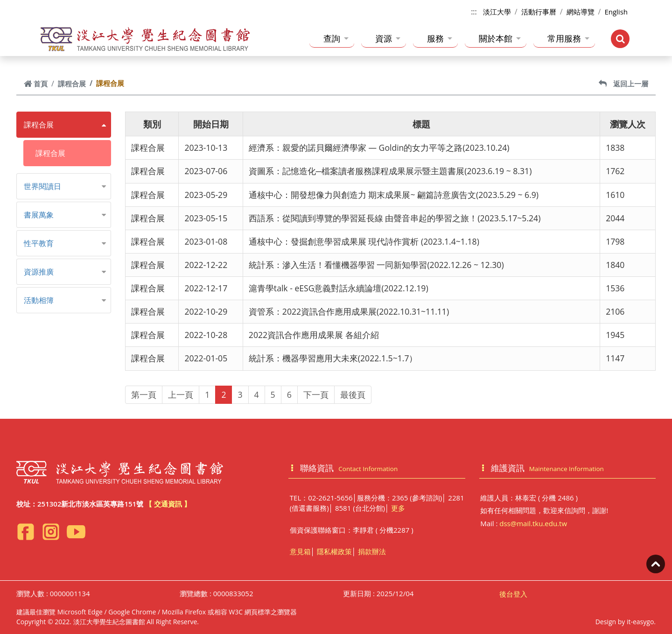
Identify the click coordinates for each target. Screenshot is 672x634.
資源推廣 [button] (39, 272)
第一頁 (144, 394)
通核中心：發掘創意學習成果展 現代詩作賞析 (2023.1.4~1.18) (364, 241)
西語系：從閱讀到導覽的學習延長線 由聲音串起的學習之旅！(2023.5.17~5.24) (395, 218)
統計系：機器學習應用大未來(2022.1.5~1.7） (333, 358)
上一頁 (181, 394)
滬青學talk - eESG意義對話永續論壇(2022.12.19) (339, 288)
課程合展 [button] (39, 125)
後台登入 (513, 594)
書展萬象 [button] (39, 215)
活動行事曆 (539, 12)
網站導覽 (581, 12)
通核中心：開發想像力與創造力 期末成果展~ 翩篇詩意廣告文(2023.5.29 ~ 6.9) (394, 195)
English (616, 12)
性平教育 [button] (39, 243)
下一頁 (316, 394)
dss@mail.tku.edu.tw (533, 523)
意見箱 (300, 551)
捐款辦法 (372, 551)
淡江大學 (497, 12)
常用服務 (568, 38)
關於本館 (500, 38)
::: (474, 12)
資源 (388, 38)
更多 (398, 508)
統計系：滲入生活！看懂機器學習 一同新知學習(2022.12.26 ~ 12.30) (376, 265)
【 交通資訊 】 (168, 504)
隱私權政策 (334, 551)
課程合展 (72, 84)
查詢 (336, 38)
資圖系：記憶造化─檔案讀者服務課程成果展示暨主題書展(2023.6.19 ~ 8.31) (390, 171)
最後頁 (353, 394)
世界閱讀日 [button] (42, 186)
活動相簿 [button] (39, 300)
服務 (440, 38)
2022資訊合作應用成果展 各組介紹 (314, 335)
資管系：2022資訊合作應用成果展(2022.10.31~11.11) (349, 311)
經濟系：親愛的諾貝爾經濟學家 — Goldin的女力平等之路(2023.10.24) (379, 148)
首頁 (36, 84)
